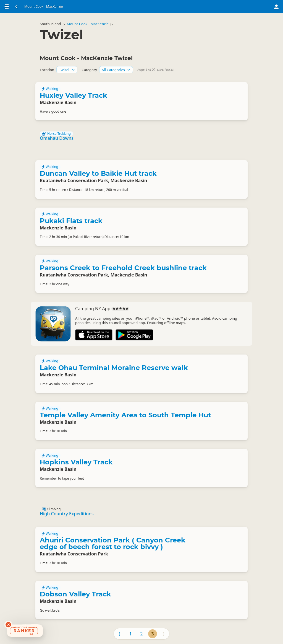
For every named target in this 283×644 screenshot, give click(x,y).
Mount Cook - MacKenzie (88, 24)
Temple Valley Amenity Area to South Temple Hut (125, 415)
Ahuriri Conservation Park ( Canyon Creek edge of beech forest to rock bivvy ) (113, 543)
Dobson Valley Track (75, 594)
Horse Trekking (56, 134)
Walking (50, 89)
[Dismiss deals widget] (8, 625)
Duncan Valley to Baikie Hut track (98, 173)
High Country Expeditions (67, 514)
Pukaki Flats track (71, 221)
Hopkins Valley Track (76, 462)
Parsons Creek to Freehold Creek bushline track (123, 268)
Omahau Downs (57, 138)
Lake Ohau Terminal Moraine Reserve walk (114, 368)
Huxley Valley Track (74, 95)
